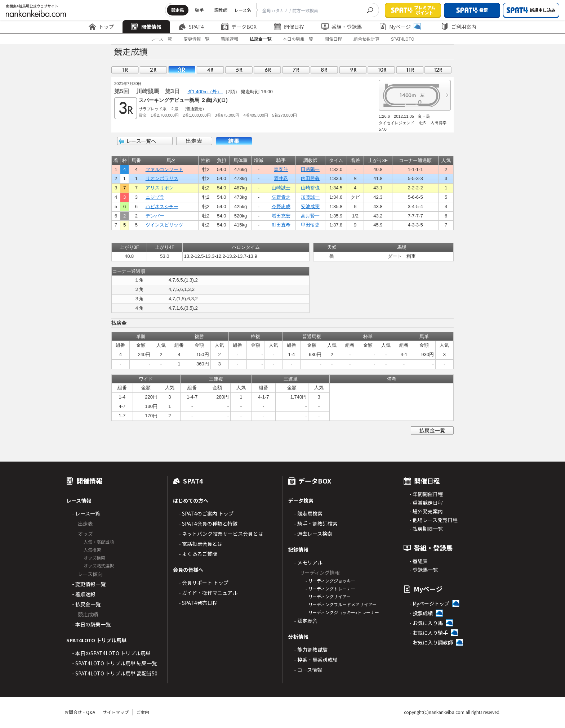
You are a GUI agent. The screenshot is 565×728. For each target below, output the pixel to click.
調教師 (221, 10)
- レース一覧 (86, 513)
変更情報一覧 (196, 39)
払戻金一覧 (261, 39)
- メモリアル (308, 562)
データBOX (239, 27)
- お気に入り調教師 (431, 642)
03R (182, 70)
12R (438, 70)
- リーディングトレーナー (330, 588)
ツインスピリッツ (164, 225)
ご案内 (143, 712)
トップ (101, 27)
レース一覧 (161, 39)
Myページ (400, 27)
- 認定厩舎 (306, 621)
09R (353, 70)
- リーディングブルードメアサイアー (341, 604)
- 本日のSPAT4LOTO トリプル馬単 (111, 653)
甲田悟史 (310, 225)
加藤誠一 (310, 197)
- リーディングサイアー (328, 596)
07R (296, 70)
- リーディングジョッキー (330, 581)
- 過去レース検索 (313, 534)
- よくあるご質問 (198, 554)
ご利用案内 (459, 27)
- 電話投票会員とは (201, 544)
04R (210, 70)
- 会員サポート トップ (204, 583)
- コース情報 (308, 670)
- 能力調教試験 (311, 650)
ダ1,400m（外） (205, 92)
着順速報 (230, 39)
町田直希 (281, 225)
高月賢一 (310, 216)
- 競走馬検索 (308, 513)
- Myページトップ (429, 603)
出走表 (194, 141)
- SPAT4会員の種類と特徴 (208, 523)
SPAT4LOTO (403, 39)
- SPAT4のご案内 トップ (206, 513)
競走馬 (178, 10)
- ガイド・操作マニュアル (208, 593)
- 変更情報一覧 (89, 584)
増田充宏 (281, 216)
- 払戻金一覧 (86, 604)
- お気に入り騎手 (429, 633)
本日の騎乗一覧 (298, 39)
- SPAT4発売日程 (198, 603)
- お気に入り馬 (426, 623)
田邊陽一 (310, 169)
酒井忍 (281, 178)
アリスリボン (160, 188)
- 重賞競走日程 (426, 503)
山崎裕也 (310, 188)
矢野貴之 (281, 197)
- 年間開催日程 (426, 494)
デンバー (155, 216)
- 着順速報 (84, 594)
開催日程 (289, 27)
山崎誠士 (281, 188)
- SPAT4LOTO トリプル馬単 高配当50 (115, 673)
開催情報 (146, 27)
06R (267, 70)
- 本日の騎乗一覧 (91, 624)
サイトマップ (116, 712)
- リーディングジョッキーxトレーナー (342, 612)
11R (410, 70)
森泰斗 (281, 169)
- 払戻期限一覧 (426, 529)
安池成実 (310, 206)
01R (125, 70)
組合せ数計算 (366, 39)
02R (154, 70)
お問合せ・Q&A (80, 712)
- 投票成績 (421, 613)
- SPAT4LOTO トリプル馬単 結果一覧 (114, 663)
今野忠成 (281, 206)
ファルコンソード (164, 169)
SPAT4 (191, 27)
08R (324, 70)
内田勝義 (310, 178)
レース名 (243, 10)
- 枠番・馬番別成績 (316, 660)
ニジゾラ (155, 197)
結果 (234, 141)
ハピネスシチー (162, 206)
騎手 (199, 10)
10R (381, 70)
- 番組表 (419, 561)
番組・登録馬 (342, 27)
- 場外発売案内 (426, 511)
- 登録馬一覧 (424, 570)
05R (239, 70)
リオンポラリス (162, 178)
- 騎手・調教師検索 (316, 523)
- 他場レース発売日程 (433, 520)
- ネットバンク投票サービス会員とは (221, 534)
